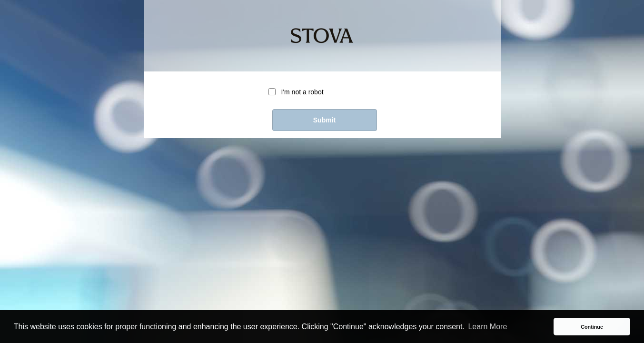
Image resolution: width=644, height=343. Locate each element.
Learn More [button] (487, 327)
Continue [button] (592, 327)
